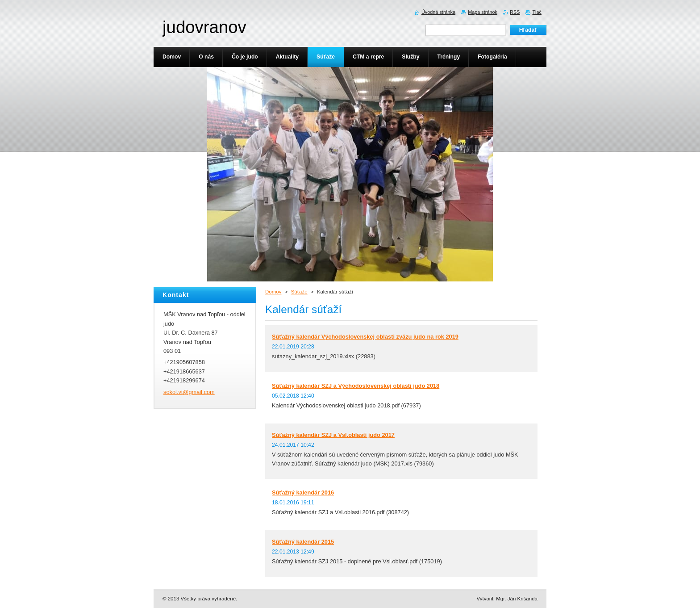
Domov (273, 292)
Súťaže (299, 292)
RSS (515, 12)
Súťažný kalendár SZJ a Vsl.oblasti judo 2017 (333, 435)
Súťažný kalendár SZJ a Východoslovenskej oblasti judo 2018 (356, 386)
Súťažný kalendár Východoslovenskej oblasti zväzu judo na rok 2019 (365, 337)
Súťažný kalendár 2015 (303, 542)
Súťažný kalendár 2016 (303, 493)
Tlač (537, 12)
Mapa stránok (483, 12)
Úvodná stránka (438, 12)
